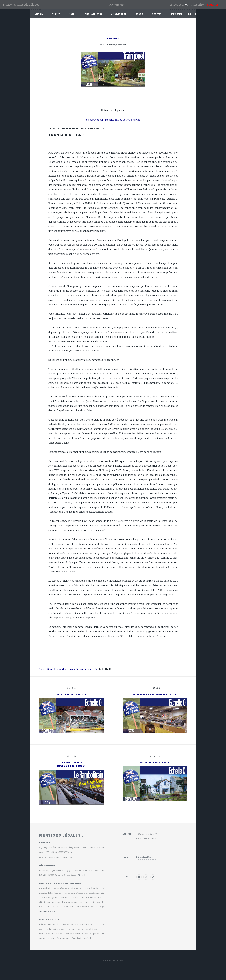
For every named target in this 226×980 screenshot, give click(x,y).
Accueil (39, 14)
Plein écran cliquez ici (113, 110)
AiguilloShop (119, 14)
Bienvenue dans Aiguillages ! (22, 5)
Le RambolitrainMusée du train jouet (72, 764)
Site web (82, 875)
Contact (157, 14)
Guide (72, 14)
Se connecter (116, 5)
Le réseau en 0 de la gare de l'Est (155, 694)
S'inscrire (199, 5)
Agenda (56, 14)
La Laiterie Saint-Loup (155, 762)
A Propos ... (177, 5)
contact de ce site (47, 911)
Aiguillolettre (94, 14)
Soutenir (213, 5)
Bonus (139, 14)
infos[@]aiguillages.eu (146, 857)
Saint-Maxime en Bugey (71, 694)
